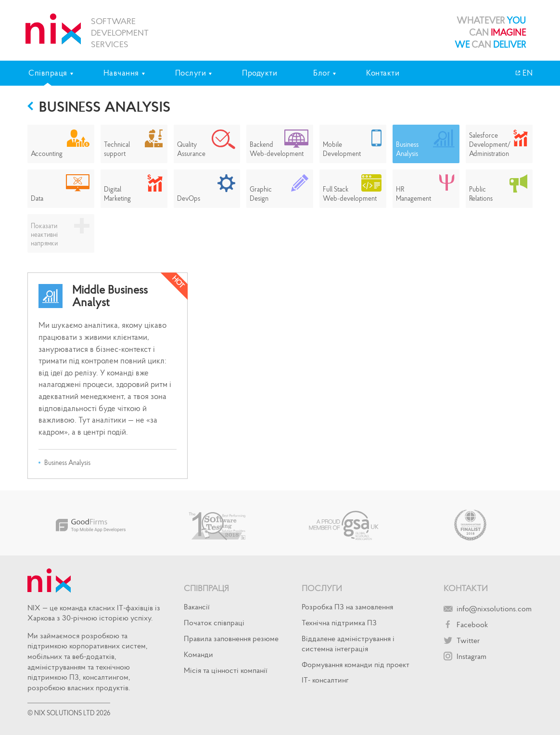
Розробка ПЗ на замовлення (347, 606)
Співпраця (206, 588)
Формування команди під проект (356, 664)
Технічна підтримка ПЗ (339, 622)
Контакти (383, 73)
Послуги (322, 588)
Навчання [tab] (121, 73)
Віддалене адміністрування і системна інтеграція (348, 643)
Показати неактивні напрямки (44, 234)
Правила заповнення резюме (231, 638)
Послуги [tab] (191, 73)
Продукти (260, 73)
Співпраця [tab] (48, 73)
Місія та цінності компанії (226, 670)
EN (527, 73)
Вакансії (197, 606)
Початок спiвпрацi (214, 622)
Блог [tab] (322, 73)
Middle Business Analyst (110, 296)
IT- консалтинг (325, 680)
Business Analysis (105, 106)
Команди (198, 654)
